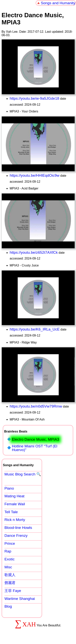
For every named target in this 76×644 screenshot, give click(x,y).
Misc (8, 567)
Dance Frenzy (16, 536)
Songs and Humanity (58, 3)
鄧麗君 (10, 583)
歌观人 (10, 575)
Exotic (9, 559)
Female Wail (15, 504)
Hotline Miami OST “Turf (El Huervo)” (35, 448)
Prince (10, 543)
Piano (9, 488)
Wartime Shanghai (20, 599)
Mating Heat (14, 496)
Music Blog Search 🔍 (23, 474)
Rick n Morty (15, 520)
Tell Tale (11, 512)
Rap (8, 551)
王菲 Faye (13, 591)
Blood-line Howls (18, 528)
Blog (8, 606)
